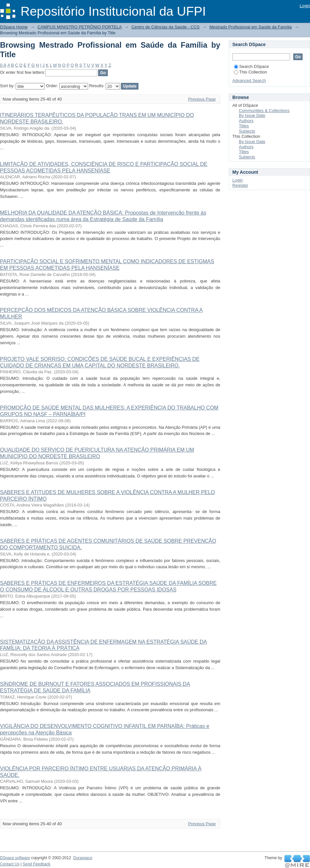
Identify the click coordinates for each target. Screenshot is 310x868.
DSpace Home (14, 27)
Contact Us (10, 864)
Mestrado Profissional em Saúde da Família (251, 27)
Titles (244, 126)
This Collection (250, 72)
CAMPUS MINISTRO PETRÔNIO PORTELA (80, 27)
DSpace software (15, 858)
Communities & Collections (264, 111)
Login (305, 6)
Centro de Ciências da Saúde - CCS (166, 27)
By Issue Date (252, 115)
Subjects (247, 131)
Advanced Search (249, 80)
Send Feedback (37, 864)
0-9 (3, 65)
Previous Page (202, 99)
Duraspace (83, 858)
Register (240, 185)
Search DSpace (251, 66)
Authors (246, 121)
